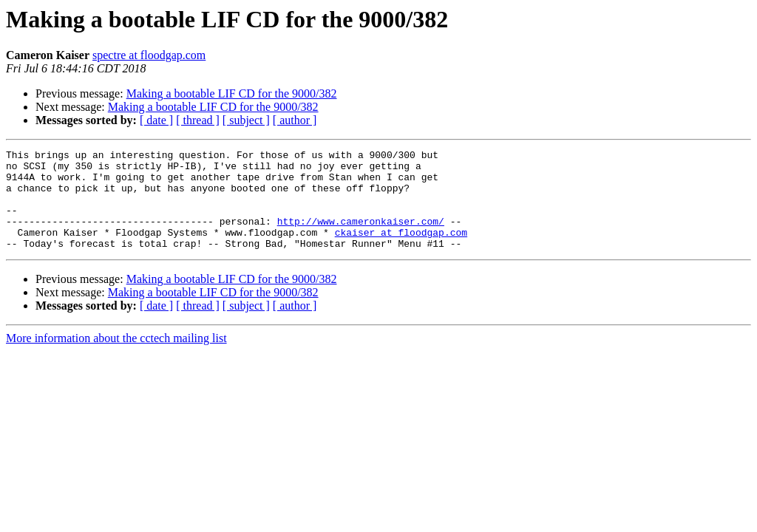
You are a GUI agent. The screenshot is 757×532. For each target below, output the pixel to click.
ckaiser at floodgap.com (401, 250)
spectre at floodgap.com (149, 55)
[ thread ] (198, 120)
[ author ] (295, 120)
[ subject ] (246, 120)
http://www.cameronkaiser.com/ (361, 236)
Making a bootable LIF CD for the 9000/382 (232, 93)
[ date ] (156, 120)
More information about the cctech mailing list (116, 358)
